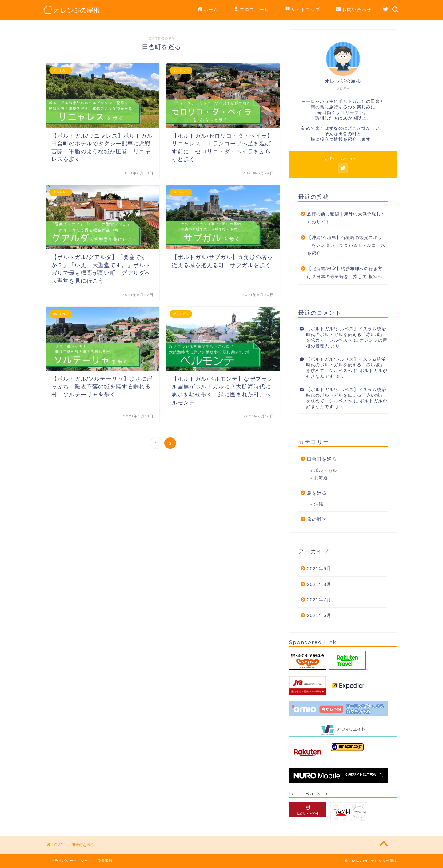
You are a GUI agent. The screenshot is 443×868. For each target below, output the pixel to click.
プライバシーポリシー (70, 861)
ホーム (208, 10)
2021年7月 (319, 600)
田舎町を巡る (322, 459)
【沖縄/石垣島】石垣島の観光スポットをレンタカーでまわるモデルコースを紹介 (346, 245)
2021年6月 (319, 615)
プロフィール (252, 10)
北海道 (321, 478)
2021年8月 (319, 584)
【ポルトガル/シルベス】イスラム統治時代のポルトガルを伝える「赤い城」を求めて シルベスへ (346, 335)
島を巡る (317, 493)
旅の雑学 (317, 519)
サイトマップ (303, 10)
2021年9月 (319, 568)
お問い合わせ (354, 10)
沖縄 (319, 504)
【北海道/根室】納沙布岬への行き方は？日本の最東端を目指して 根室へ (345, 273)
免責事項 (105, 861)
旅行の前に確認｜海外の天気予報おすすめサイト (346, 218)
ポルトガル (326, 471)
